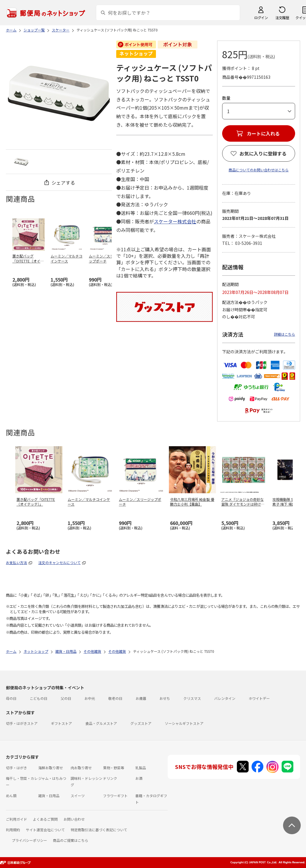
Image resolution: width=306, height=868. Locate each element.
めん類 (11, 796)
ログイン (261, 17)
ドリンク (110, 778)
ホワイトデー (259, 698)
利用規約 (13, 830)
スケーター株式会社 (175, 221)
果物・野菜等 (114, 768)
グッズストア (141, 723)
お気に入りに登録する (263, 153)
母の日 (11, 698)
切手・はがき (16, 768)
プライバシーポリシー (29, 840)
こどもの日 (39, 698)
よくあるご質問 (45, 819)
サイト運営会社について (45, 830)
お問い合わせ (74, 819)
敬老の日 (115, 698)
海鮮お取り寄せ (51, 768)
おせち (165, 698)
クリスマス (192, 698)
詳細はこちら (285, 334)
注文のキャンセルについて (59, 562)
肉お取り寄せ (81, 768)
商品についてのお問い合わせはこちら (259, 170)
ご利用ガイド (16, 819)
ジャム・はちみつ (52, 778)
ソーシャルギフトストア (184, 723)
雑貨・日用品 (49, 796)
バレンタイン (225, 698)
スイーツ (78, 796)
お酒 (139, 778)
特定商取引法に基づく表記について (99, 830)
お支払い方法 (16, 562)
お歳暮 (141, 698)
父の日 (66, 698)
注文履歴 (282, 17)
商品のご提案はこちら (71, 840)
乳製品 (141, 768)
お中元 (90, 698)
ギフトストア (61, 723)
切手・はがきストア (22, 723)
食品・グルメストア (101, 723)
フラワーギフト (115, 796)
